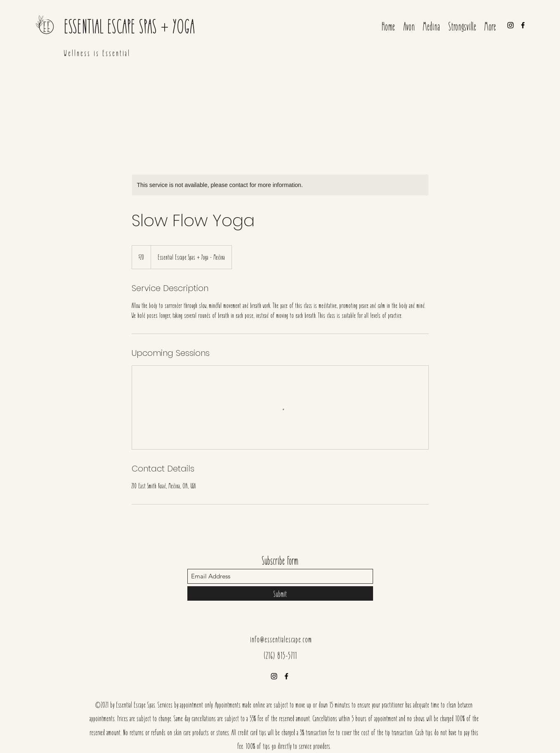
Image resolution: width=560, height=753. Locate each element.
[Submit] (280, 593)
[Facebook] (523, 25)
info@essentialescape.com (281, 639)
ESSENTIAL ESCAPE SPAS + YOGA (129, 26)
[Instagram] (510, 25)
